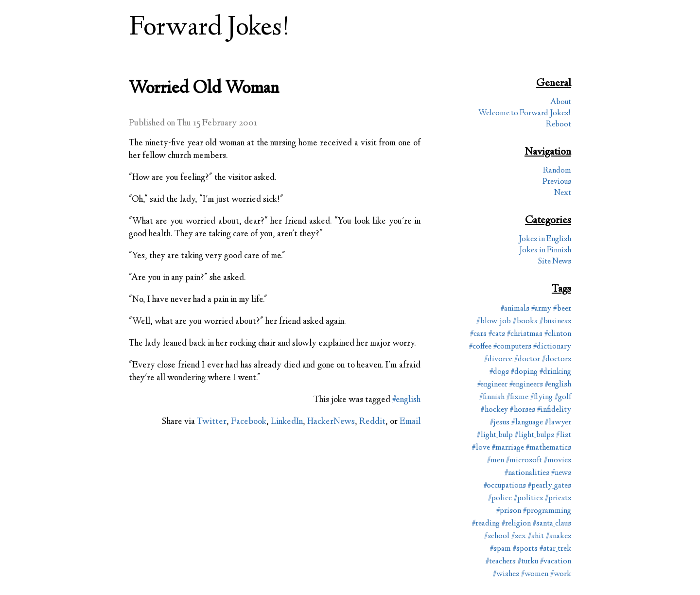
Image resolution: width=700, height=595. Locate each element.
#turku (528, 562)
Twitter (212, 422)
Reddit (372, 422)
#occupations (505, 486)
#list (564, 435)
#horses (523, 410)
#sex (519, 536)
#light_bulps (534, 435)
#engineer (492, 385)
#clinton (558, 334)
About (561, 102)
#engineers (526, 385)
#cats (497, 334)
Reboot (559, 125)
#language (527, 423)
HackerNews (331, 422)
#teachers (501, 562)
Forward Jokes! (210, 28)
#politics (528, 499)
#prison (509, 511)
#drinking (555, 372)
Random (557, 171)
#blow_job (494, 322)
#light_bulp (495, 435)
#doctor (527, 359)
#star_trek (555, 549)
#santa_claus (552, 524)
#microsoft (524, 461)
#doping (524, 372)
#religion (516, 524)
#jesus (500, 423)
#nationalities (527, 473)
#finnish (492, 397)
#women (535, 574)
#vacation (556, 562)
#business (555, 322)
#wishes (506, 574)
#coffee (480, 347)
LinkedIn (287, 422)
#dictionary (552, 347)
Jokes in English (545, 239)
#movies (558, 461)
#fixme (517, 397)
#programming (547, 511)
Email (410, 422)
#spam (500, 549)
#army (541, 309)
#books (525, 322)
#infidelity (554, 410)
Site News (555, 262)
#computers (512, 347)
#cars (478, 334)
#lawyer (558, 423)
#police (500, 499)
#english (406, 400)
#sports (525, 549)
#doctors (557, 359)
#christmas (525, 334)
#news (561, 473)
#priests (558, 499)
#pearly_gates (550, 486)
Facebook (249, 422)
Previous (557, 182)
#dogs (499, 372)
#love (481, 448)
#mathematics (549, 448)
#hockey (494, 410)
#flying (542, 397)
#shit (536, 536)
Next (563, 193)
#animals (515, 309)
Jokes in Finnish (545, 251)
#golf (563, 397)
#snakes (559, 536)
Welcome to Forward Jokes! (525, 114)
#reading (486, 524)
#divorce (498, 359)
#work (561, 574)
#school (497, 536)
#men (496, 461)
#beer (562, 309)
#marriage (508, 448)
